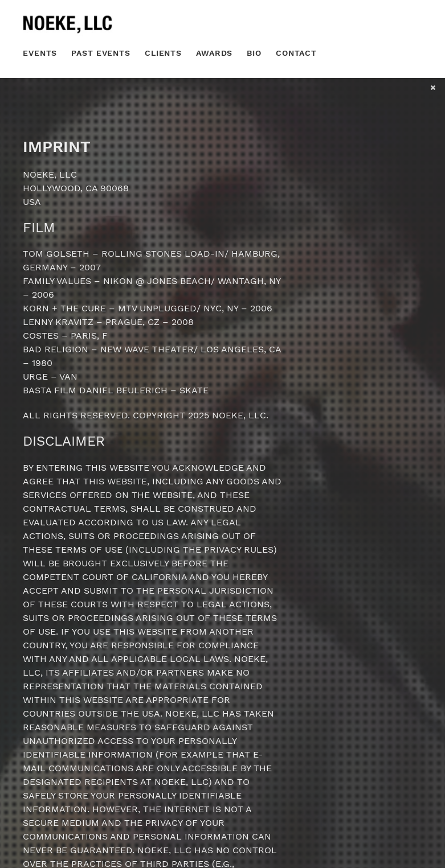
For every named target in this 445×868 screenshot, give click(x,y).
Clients (163, 53)
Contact (296, 53)
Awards (214, 53)
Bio (254, 53)
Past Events (101, 53)
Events (40, 53)
